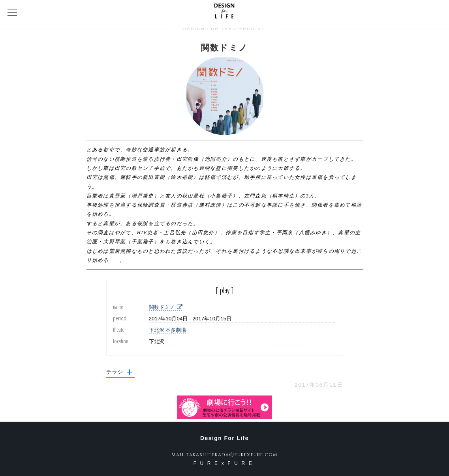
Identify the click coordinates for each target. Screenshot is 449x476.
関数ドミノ (165, 307)
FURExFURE (225, 463)
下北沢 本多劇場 (168, 330)
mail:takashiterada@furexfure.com (224, 455)
